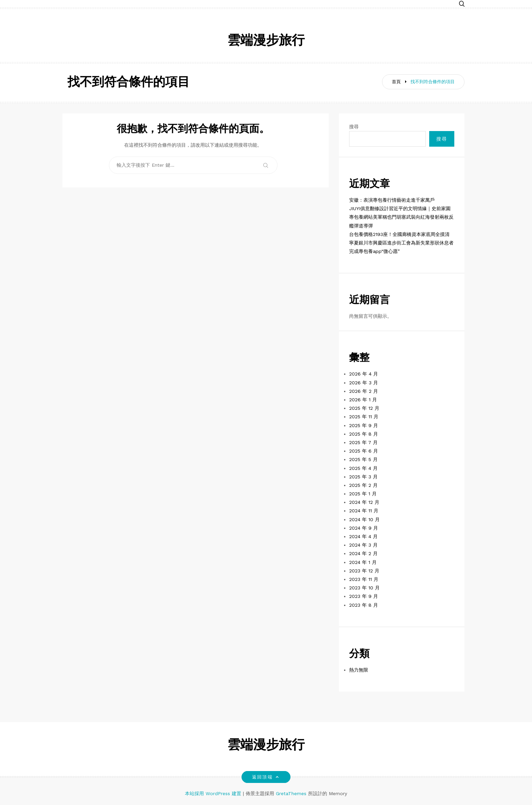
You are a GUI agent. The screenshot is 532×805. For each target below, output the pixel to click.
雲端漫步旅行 (266, 41)
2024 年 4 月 (363, 536)
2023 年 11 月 (364, 579)
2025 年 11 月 (364, 417)
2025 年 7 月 (363, 442)
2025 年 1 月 (363, 494)
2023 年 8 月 (364, 605)
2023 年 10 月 (364, 588)
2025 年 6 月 (364, 451)
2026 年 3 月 (364, 383)
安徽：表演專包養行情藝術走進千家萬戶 (392, 200)
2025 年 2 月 (363, 485)
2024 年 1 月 (363, 562)
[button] (462, 4)
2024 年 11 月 (364, 511)
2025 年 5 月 (363, 459)
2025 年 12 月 (364, 408)
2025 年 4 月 (363, 468)
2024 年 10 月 (364, 519)
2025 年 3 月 (363, 477)
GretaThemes (291, 793)
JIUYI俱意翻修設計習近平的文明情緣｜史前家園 (400, 208)
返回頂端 (266, 777)
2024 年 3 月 (363, 545)
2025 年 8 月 (364, 434)
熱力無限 (359, 670)
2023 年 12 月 (364, 571)
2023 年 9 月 (364, 596)
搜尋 (354, 127)
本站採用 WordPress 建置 (214, 793)
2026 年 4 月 (364, 374)
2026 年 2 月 (364, 391)
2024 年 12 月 (364, 502)
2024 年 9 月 (364, 528)
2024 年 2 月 (363, 553)
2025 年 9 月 (364, 425)
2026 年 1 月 (363, 400)
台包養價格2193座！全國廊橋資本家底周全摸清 (399, 234)
